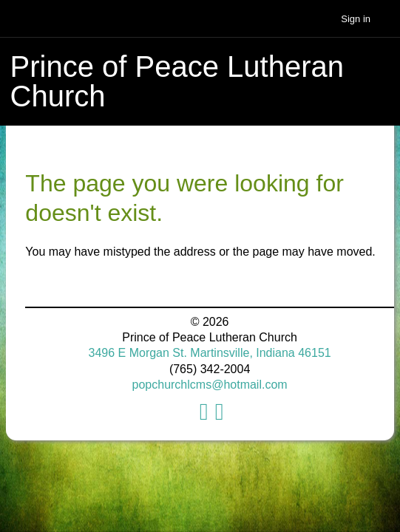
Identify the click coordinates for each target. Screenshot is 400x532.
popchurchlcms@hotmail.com (210, 385)
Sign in (356, 19)
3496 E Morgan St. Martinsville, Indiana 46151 (210, 353)
